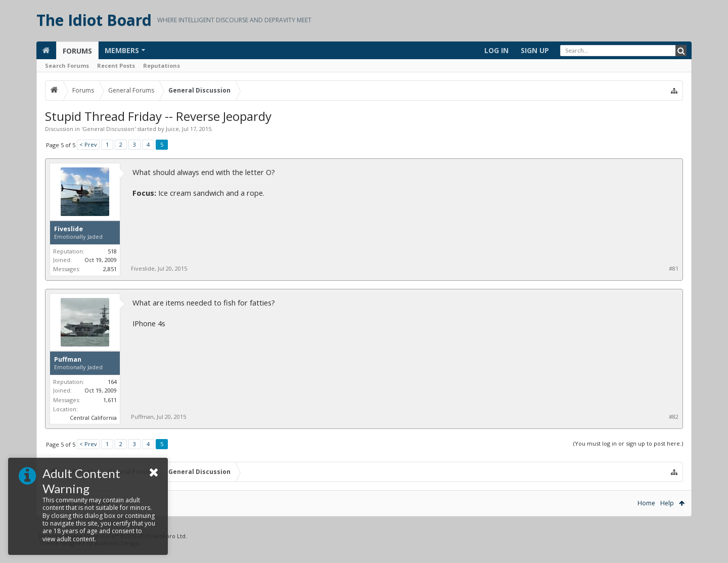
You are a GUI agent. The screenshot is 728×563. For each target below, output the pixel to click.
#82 (674, 417)
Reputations (162, 66)
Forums (77, 51)
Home (646, 503)
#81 (674, 269)
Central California (93, 418)
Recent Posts (116, 66)
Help (667, 503)
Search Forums (67, 66)
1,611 (110, 400)
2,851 (110, 269)
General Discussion (108, 129)
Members (122, 50)
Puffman (68, 360)
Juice (172, 129)
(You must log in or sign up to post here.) (628, 443)
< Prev (88, 144)
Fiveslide (69, 229)
